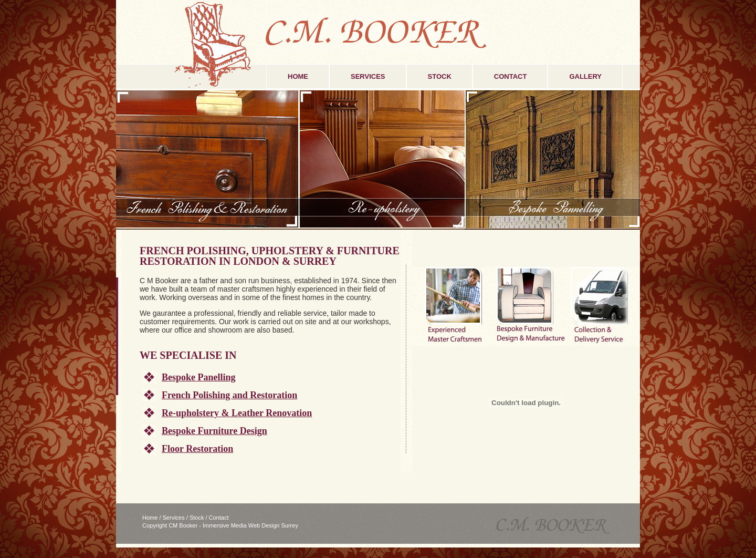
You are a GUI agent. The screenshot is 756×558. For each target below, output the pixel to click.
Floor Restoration (197, 449)
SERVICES (368, 76)
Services (174, 518)
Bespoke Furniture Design (214, 431)
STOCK (440, 76)
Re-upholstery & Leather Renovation (237, 413)
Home (150, 518)
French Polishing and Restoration (229, 395)
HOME (298, 76)
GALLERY (585, 76)
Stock (197, 518)
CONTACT (511, 76)
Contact (219, 518)
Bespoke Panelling (199, 377)
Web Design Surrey (273, 525)
